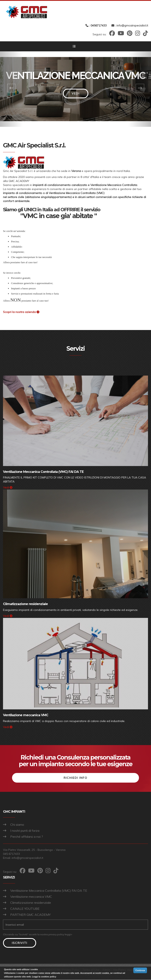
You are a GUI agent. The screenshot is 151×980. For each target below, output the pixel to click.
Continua (140, 970)
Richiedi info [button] (75, 778)
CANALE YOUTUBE (25, 909)
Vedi (8, 487)
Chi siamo (17, 825)
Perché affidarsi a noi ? (27, 837)
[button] (11, 89)
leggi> (68, 935)
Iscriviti (20, 943)
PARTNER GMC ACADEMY (30, 915)
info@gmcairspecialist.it (132, 25)
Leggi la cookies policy (44, 977)
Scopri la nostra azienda (21, 312)
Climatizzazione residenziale (31, 903)
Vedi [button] (76, 93)
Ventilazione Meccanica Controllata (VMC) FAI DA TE (49, 891)
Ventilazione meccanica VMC (31, 897)
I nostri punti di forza (25, 831)
